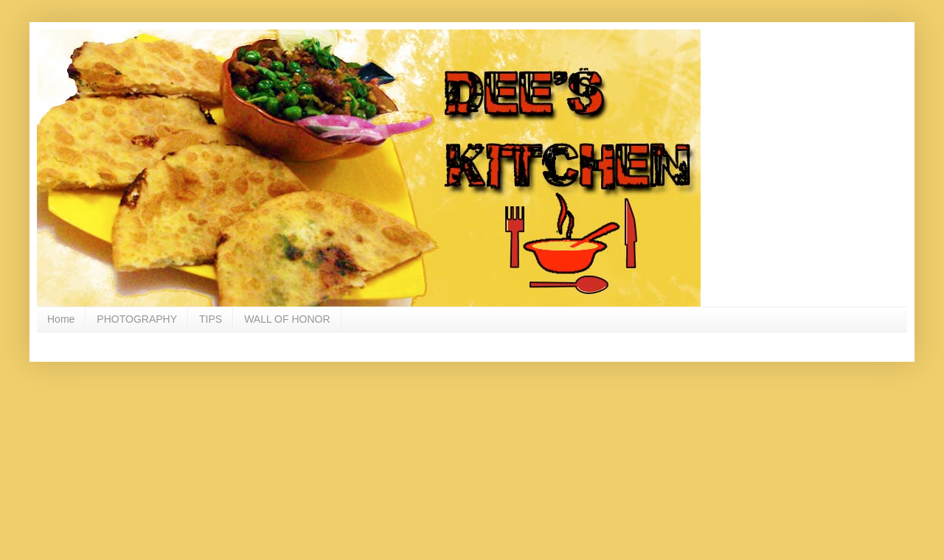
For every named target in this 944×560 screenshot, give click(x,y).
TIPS (211, 319)
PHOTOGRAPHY (137, 319)
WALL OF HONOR (287, 319)
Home (61, 319)
